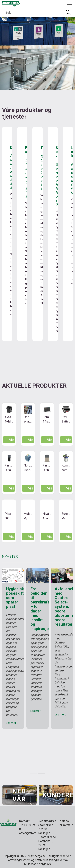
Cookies (63, 821)
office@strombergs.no (33, 833)
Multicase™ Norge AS (37, 864)
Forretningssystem (19, 860)
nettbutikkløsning (46, 860)
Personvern (65, 825)
